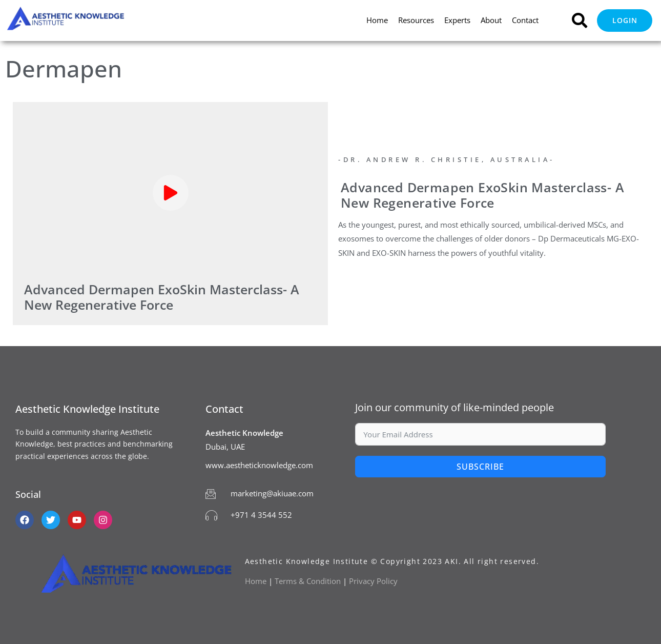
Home (377, 20)
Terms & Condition (308, 581)
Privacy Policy (374, 581)
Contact (525, 20)
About (491, 20)
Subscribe (480, 467)
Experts (457, 20)
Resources (416, 20)
